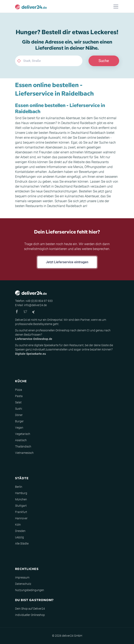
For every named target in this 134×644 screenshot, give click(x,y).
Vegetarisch (23, 434)
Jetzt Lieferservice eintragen (67, 262)
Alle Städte (22, 544)
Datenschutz (23, 584)
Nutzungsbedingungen (30, 590)
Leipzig (19, 537)
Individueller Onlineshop (30, 615)
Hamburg (21, 493)
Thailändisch (23, 446)
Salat (18, 402)
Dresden (20, 531)
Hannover (21, 518)
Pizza (19, 390)
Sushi (19, 409)
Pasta (19, 396)
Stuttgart (21, 506)
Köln (18, 525)
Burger (19, 421)
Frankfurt (21, 512)
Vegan (19, 428)
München (21, 499)
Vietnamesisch (24, 453)
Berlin (19, 487)
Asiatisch (21, 440)
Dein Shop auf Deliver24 (30, 609)
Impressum (22, 577)
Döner (19, 415)
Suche (104, 61)
